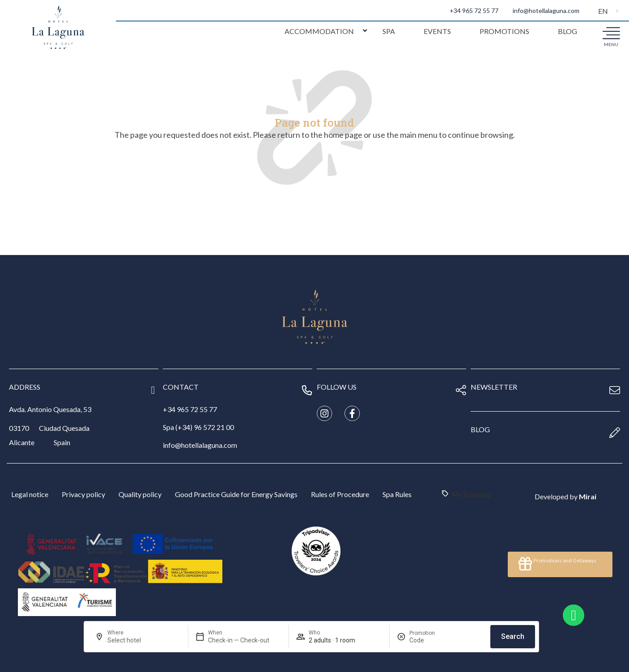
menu (611, 44)
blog (480, 429)
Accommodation (319, 31)
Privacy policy (83, 494)
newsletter (494, 387)
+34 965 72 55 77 (474, 11)
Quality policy (140, 494)
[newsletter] (615, 390)
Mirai (588, 496)
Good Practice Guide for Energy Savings (236, 494)
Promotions (504, 31)
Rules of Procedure (340, 494)
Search (513, 636)
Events (437, 31)
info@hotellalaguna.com (546, 11)
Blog (567, 31)
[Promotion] (431, 640)
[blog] (615, 433)
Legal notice (30, 494)
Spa (389, 31)
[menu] (611, 33)
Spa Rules (397, 494)
